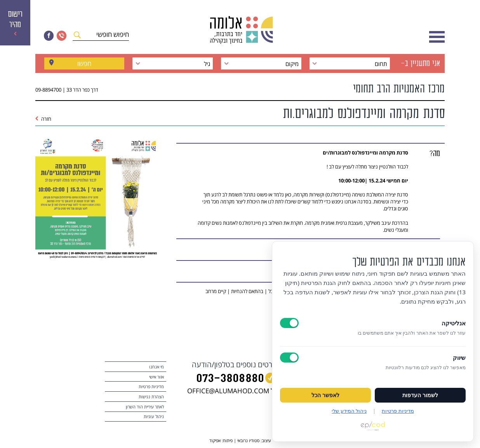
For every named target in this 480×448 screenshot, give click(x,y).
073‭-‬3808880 (230, 379)
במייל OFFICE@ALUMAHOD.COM (236, 391)
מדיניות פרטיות (151, 386)
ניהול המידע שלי (349, 411)
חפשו (84, 63)
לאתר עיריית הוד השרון (145, 407)
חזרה (43, 119)
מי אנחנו (157, 367)
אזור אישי (157, 377)
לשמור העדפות (420, 395)
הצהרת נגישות (151, 397)
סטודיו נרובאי (248, 440)
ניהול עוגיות (154, 416)
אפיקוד (215, 440)
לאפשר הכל (325, 395)
